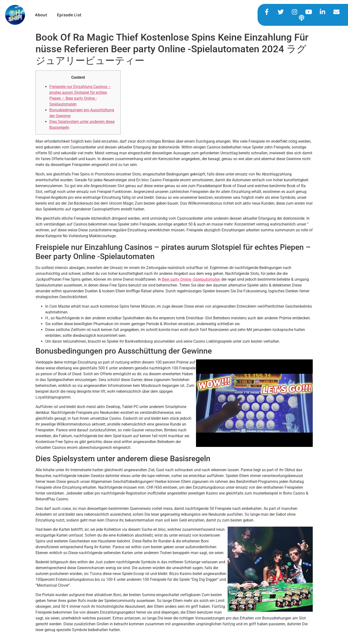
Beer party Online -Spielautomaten (191, 279)
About (41, 15)
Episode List (69, 15)
